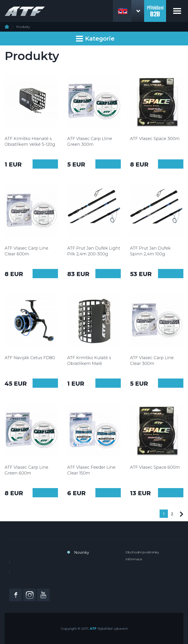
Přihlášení (155, 9)
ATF (93, 629)
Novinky (82, 553)
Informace (134, 559)
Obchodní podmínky (142, 552)
